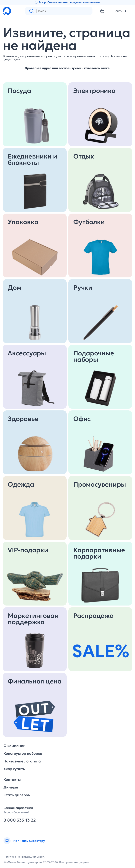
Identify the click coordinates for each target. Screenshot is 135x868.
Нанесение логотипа (22, 761)
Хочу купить (14, 769)
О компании (15, 746)
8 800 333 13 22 (20, 820)
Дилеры (11, 787)
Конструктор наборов (23, 753)
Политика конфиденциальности (24, 857)
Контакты (12, 780)
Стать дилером (17, 795)
